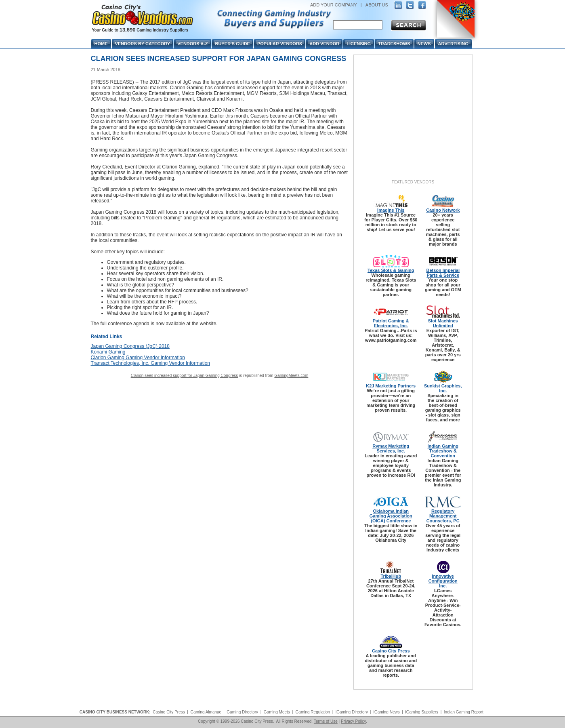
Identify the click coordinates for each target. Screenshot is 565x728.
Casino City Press (391, 651)
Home (101, 44)
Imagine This (391, 210)
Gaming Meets (277, 712)
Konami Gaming (108, 352)
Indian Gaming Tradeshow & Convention (443, 451)
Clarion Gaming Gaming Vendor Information (138, 358)
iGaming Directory (352, 712)
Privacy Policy (353, 721)
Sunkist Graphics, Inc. (443, 388)
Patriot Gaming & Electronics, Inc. (391, 323)
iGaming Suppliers (422, 712)
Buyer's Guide (233, 44)
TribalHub (391, 576)
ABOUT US (377, 5)
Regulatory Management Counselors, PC (443, 516)
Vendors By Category (143, 44)
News (424, 44)
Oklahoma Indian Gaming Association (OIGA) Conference (391, 516)
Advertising (453, 44)
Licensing (359, 44)
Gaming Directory (242, 712)
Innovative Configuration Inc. (443, 581)
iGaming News (387, 712)
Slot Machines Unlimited (443, 323)
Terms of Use (326, 721)
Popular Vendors (280, 44)
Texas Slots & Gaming (391, 270)
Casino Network (443, 210)
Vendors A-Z (192, 44)
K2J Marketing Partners (391, 386)
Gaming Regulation (313, 712)
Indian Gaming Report (464, 712)
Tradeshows (394, 44)
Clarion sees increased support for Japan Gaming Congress (185, 376)
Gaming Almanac (206, 712)
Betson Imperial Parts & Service (443, 273)
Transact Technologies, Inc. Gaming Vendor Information (151, 363)
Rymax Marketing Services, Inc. (391, 448)
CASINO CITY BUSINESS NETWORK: (115, 712)
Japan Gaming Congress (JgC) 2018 (130, 346)
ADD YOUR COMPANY (334, 5)
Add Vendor (324, 44)
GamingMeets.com (291, 376)
